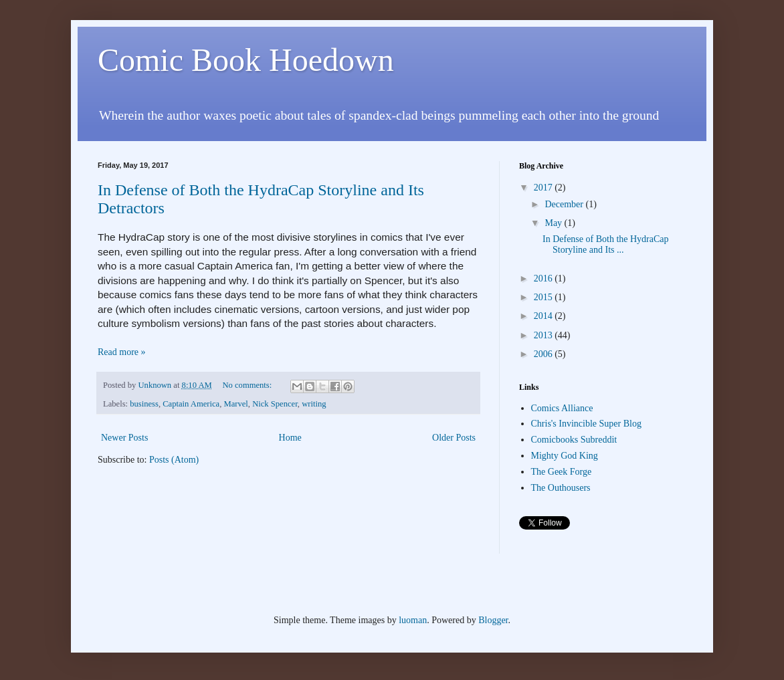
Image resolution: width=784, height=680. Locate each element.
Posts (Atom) (174, 460)
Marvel (235, 404)
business (144, 404)
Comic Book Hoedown (246, 60)
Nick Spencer (275, 404)
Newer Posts (124, 438)
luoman (413, 620)
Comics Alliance (562, 408)
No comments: (248, 385)
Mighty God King (565, 456)
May (554, 223)
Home (290, 438)
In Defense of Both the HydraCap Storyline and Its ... (606, 245)
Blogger (493, 620)
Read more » (122, 352)
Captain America (191, 404)
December (565, 204)
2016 (545, 278)
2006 (545, 354)
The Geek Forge (562, 472)
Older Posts (454, 438)
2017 (545, 188)
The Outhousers (561, 488)
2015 (545, 297)
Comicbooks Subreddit (574, 440)
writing (314, 404)
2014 (545, 316)
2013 (545, 335)
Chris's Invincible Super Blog (586, 424)
